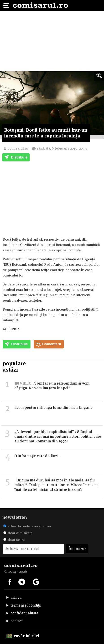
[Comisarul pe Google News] (36, 581)
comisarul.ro (18, 148)
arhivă (16, 597)
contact (17, 621)
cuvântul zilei (23, 636)
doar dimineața (18, 533)
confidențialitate (24, 613)
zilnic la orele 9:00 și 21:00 (27, 526)
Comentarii (48, 344)
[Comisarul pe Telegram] (22, 581)
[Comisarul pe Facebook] (10, 581)
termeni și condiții (26, 605)
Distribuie (16, 158)
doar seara (14, 540)
